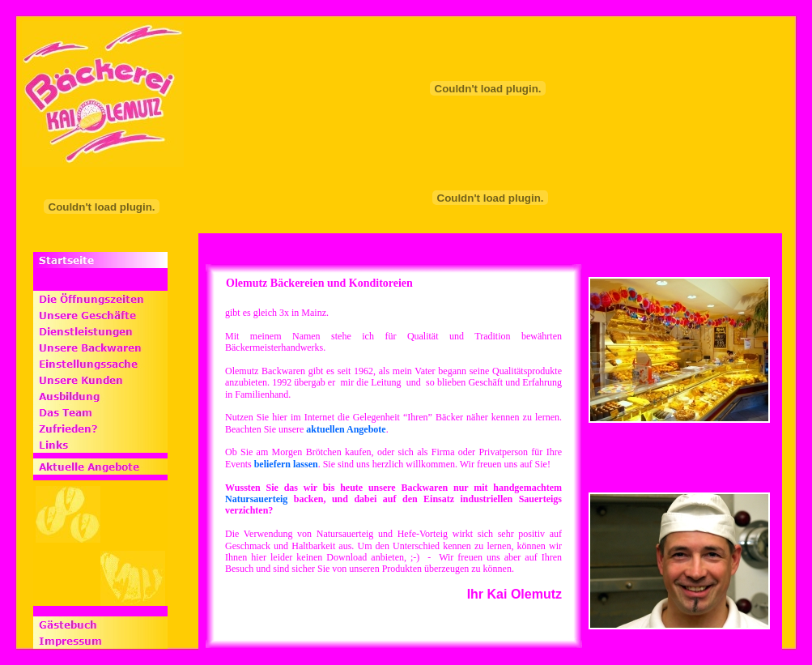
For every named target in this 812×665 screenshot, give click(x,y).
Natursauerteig (256, 499)
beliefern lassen (286, 464)
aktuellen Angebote (346, 429)
